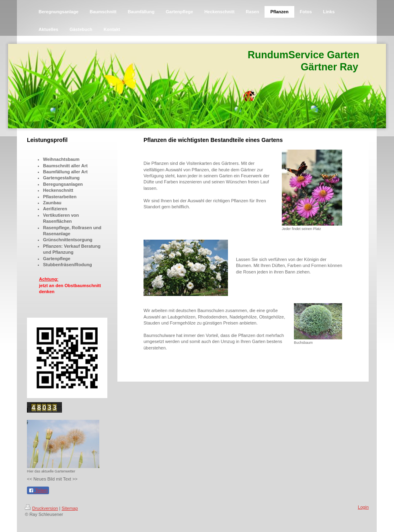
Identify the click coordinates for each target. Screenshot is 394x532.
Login (363, 507)
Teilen (38, 491)
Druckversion (41, 508)
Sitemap (70, 508)
